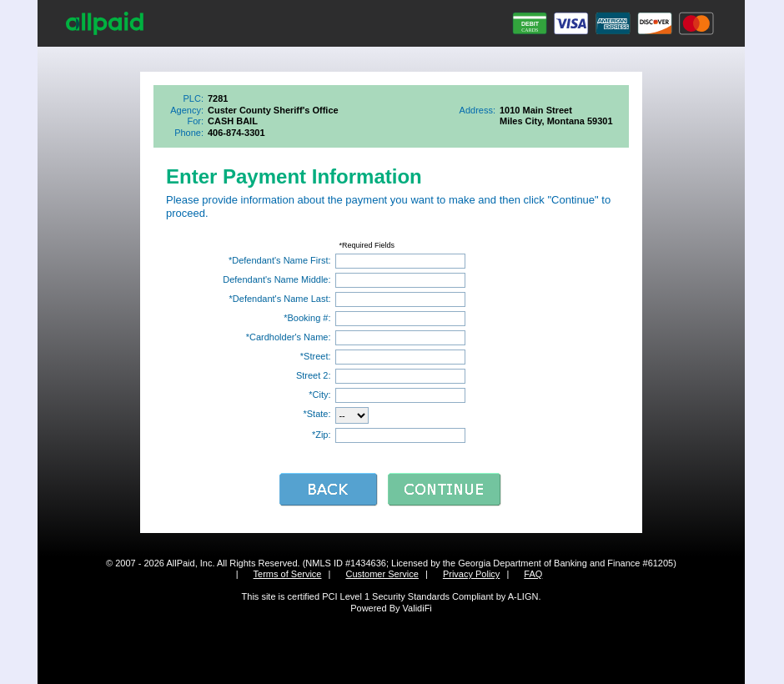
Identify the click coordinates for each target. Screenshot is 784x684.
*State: (317, 414)
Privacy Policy (471, 574)
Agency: (187, 110)
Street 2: (314, 375)
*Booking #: (307, 318)
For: (195, 121)
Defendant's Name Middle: (276, 279)
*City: (319, 395)
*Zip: (322, 435)
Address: (477, 110)
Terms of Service (288, 574)
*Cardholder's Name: (289, 337)
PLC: (193, 98)
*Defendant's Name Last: (280, 299)
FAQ (533, 574)
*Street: (316, 356)
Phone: (189, 133)
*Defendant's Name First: (280, 260)
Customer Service (382, 574)
